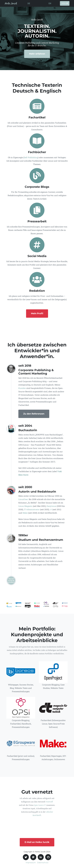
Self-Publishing (31, 157)
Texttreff (49, 802)
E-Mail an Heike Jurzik (37, 842)
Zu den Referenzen (34, 414)
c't (51, 509)
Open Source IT (40, 805)
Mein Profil (37, 313)
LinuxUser (23, 499)
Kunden (22, 388)
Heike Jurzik (11, 3)
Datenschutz (43, 863)
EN (50, 3)
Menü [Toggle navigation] (65, 3)
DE (29, 3)
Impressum (31, 863)
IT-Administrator (32, 509)
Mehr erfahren (37, 54)
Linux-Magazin (25, 506)
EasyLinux (51, 506)
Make (25, 513)
